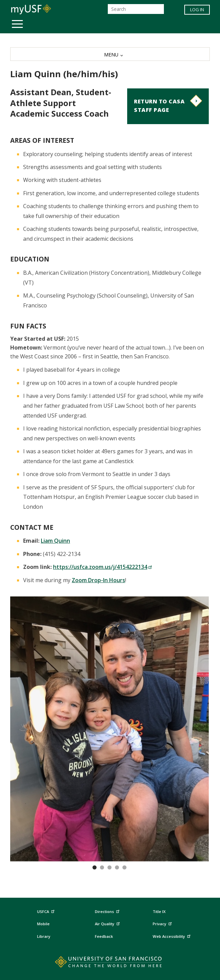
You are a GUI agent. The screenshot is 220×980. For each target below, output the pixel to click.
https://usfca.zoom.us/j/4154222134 (103, 567)
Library (44, 936)
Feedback (104, 936)
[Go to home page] (110, 963)
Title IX (159, 911)
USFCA (47, 911)
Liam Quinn (55, 541)
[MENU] (110, 54)
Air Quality (108, 923)
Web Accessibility (172, 935)
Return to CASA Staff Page (159, 106)
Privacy (163, 923)
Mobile (43, 924)
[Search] (136, 9)
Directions (107, 912)
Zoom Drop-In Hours (98, 580)
